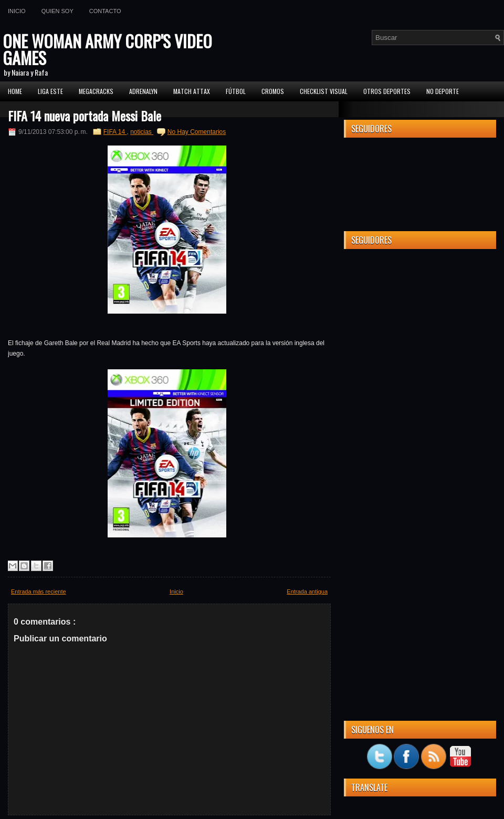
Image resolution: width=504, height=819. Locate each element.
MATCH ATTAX (192, 91)
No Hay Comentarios (197, 132)
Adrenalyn (143, 91)
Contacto (105, 11)
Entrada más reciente (39, 592)
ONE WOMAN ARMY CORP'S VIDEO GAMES (107, 49)
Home (15, 91)
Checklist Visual (324, 91)
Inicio (17, 11)
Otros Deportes (387, 91)
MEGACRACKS (96, 91)
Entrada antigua (307, 592)
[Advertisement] (420, 323)
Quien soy (57, 11)
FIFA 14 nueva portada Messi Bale (85, 116)
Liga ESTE (50, 91)
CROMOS (273, 91)
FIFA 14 (115, 132)
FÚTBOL (236, 91)
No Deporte (443, 91)
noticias (142, 132)
